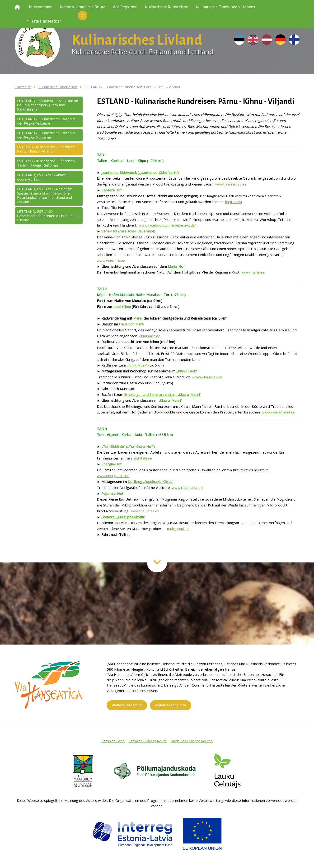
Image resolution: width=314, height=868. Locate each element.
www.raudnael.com (187, 487)
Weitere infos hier (127, 705)
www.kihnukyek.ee (207, 377)
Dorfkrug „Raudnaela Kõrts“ (150, 482)
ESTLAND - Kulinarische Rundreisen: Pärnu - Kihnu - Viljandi (132, 87)
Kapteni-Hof (111, 190)
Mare (137, 318)
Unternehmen (40, 7)
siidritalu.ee (143, 458)
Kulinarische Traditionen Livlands (225, 7)
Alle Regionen (125, 7)
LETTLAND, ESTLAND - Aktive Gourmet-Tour (42, 177)
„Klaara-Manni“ (170, 400)
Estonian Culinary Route (148, 741)
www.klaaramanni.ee (278, 412)
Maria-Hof (176, 266)
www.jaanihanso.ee (231, 184)
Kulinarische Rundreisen (167, 7)
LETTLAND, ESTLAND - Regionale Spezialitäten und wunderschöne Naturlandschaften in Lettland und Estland (45, 195)
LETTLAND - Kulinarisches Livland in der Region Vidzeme (46, 121)
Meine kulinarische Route (83, 9)
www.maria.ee (253, 272)
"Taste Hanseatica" (44, 21)
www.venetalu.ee (111, 260)
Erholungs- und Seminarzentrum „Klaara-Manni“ (163, 395)
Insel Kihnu (122, 306)
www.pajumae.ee (145, 511)
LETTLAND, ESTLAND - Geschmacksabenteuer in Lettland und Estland (48, 216)
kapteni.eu (234, 202)
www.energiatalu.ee (113, 476)
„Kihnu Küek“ (138, 365)
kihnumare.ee (150, 336)
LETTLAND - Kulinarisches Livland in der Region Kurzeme (46, 135)
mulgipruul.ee (178, 529)
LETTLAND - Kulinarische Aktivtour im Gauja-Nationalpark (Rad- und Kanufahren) (48, 105)
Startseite (23, 87)
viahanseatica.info (171, 705)
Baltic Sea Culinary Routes (192, 741)
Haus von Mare (131, 324)
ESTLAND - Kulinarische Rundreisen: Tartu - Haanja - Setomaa (46, 163)
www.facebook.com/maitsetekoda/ (167, 225)
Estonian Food (113, 741)
